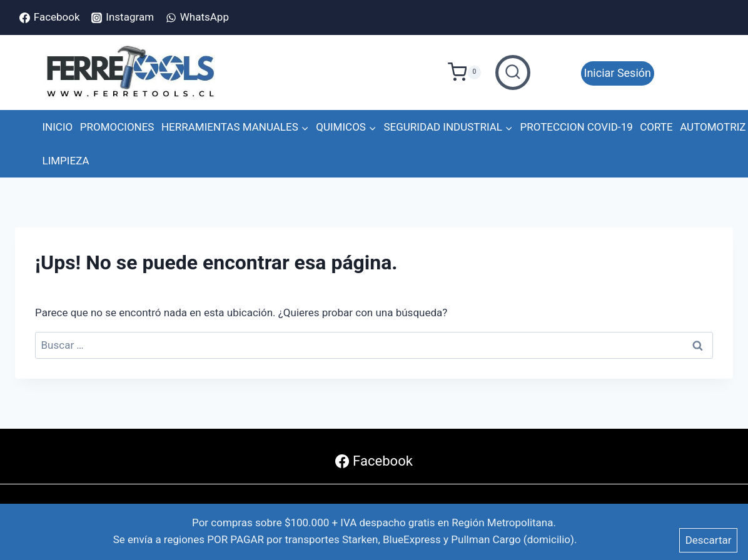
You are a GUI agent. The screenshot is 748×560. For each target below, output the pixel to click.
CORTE (656, 127)
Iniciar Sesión (618, 73)
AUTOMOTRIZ (713, 127)
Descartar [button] (709, 540)
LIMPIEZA (66, 161)
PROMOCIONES (117, 127)
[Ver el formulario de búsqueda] (513, 72)
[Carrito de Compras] (468, 72)
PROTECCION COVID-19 (577, 127)
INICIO (58, 127)
